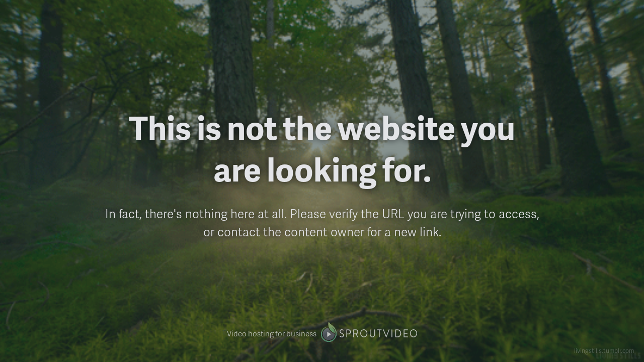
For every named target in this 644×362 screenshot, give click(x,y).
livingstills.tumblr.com (604, 351)
